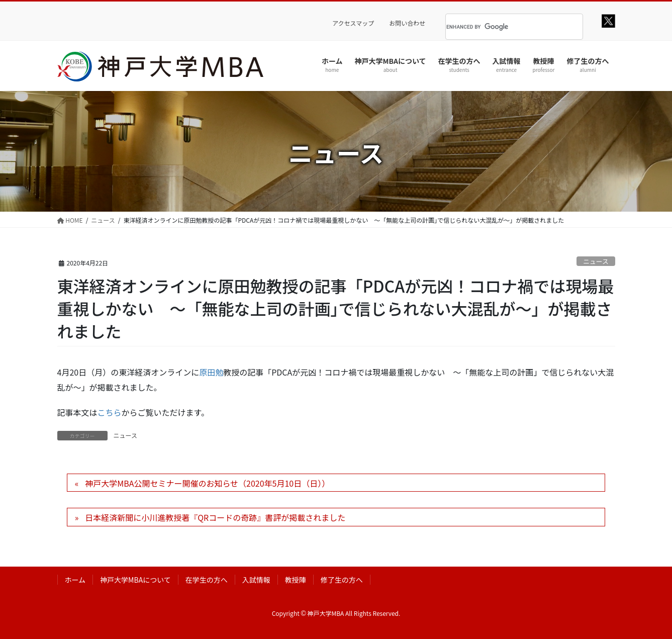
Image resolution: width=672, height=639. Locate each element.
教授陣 (296, 580)
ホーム (75, 580)
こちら (110, 412)
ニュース (596, 261)
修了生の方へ (342, 580)
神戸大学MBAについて (135, 580)
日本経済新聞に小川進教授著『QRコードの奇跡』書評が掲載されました (215, 517)
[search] (501, 27)
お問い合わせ (407, 23)
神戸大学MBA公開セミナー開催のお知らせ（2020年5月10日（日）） (207, 483)
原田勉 (211, 372)
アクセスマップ (353, 23)
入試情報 (256, 580)
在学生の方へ (207, 580)
